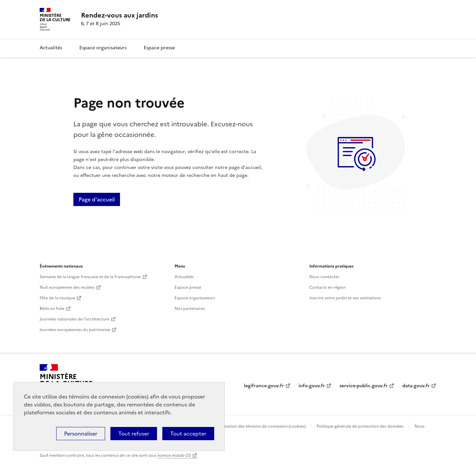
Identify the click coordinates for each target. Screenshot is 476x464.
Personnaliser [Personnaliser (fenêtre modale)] (81, 434)
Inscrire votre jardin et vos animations (345, 298)
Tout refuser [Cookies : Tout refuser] (134, 434)
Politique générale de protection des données (360, 426)
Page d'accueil (97, 199)
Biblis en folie (52, 309)
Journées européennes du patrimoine (75, 330)
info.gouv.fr (312, 386)
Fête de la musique (57, 298)
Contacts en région (328, 287)
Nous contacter (324, 277)
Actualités (51, 48)
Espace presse (159, 48)
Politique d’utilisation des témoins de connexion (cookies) (251, 426)
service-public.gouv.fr (364, 386)
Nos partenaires (190, 309)
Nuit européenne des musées (67, 287)
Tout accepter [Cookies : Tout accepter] (188, 434)
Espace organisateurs (103, 48)
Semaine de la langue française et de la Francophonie (90, 277)
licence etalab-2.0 (174, 455)
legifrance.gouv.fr (264, 386)
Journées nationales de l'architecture (75, 319)
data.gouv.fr (416, 386)
